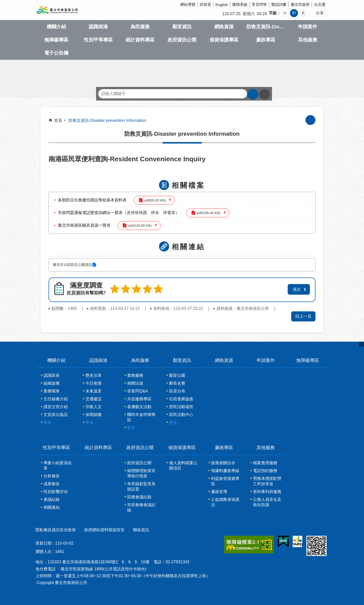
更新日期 (43, 543)
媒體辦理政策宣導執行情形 (141, 473)
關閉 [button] (361, 344)
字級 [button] (273, 13)
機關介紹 (56, 27)
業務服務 (135, 375)
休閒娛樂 (94, 415)
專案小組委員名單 (58, 466)
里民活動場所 (181, 407)
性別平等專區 (98, 40)
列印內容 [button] (310, 120)
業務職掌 (52, 391)
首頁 (58, 120)
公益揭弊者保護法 (225, 502)
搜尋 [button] (253, 94)
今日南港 (94, 383)
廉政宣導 (219, 492)
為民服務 (140, 27)
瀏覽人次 (43, 552)
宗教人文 (94, 407)
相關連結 (188, 247)
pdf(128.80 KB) (139, 226)
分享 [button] (320, 13)
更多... (49, 422)
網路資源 (224, 27)
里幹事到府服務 (267, 492)
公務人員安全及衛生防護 (267, 502)
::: (37, 344)
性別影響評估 (56, 492)
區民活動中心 (181, 415)
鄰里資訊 (182, 27)
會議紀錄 (52, 499)
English (222, 5)
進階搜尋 (264, 94)
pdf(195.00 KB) (208, 213)
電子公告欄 (56, 53)
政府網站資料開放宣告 (104, 530)
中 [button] (294, 13)
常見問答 (259, 4)
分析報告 (52, 476)
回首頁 (205, 4)
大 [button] (303, 13)
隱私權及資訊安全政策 (56, 530)
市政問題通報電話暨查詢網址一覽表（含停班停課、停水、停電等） (119, 213)
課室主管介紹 (56, 407)
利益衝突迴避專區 (225, 481)
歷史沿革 (94, 375)
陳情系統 (240, 4)
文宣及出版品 (56, 415)
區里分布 (177, 391)
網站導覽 (188, 4)
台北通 (320, 4)
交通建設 (94, 399)
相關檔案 (188, 185)
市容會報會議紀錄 (141, 507)
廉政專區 (266, 40)
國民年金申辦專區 (141, 417)
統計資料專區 (140, 40)
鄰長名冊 (177, 383)
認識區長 (52, 375)
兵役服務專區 (139, 399)
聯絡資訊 (141, 530)
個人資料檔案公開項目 (183, 466)
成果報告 (52, 484)
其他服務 (308, 40)
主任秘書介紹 (56, 399)
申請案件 (308, 27)
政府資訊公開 (182, 40)
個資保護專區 (224, 40)
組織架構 (52, 383)
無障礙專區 (56, 40)
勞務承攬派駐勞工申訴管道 (267, 481)
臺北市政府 (300, 4)
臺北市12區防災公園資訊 (72, 265)
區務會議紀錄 (139, 497)
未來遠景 (94, 391)
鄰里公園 (177, 375)
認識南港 (98, 27)
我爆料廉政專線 (225, 471)
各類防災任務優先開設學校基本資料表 (92, 200)
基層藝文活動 (139, 407)
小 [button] (285, 13)
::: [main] (50, 113)
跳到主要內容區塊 (3, 3)
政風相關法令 (223, 463)
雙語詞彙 (279, 4)
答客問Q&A (138, 391)
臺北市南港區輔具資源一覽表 (84, 225)
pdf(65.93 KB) (155, 200)
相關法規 (135, 383)
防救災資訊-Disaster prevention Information (266, 27)
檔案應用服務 (265, 463)
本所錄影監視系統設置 (141, 486)
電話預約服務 (265, 471)
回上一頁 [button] (303, 316)
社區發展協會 (181, 399)
